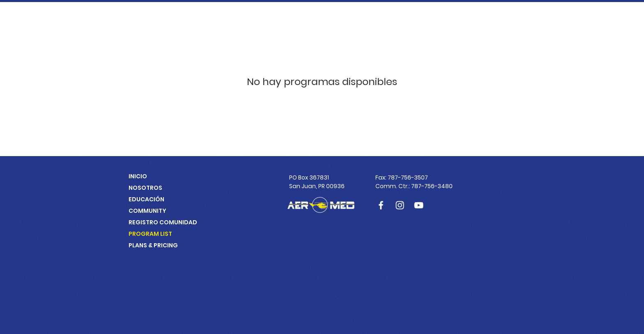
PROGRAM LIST (150, 234)
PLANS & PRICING (153, 245)
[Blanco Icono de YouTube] (419, 205)
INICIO (138, 176)
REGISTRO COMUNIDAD (163, 222)
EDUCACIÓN (146, 199)
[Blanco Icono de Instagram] (400, 205)
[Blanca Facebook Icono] (381, 205)
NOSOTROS (145, 188)
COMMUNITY (147, 211)
